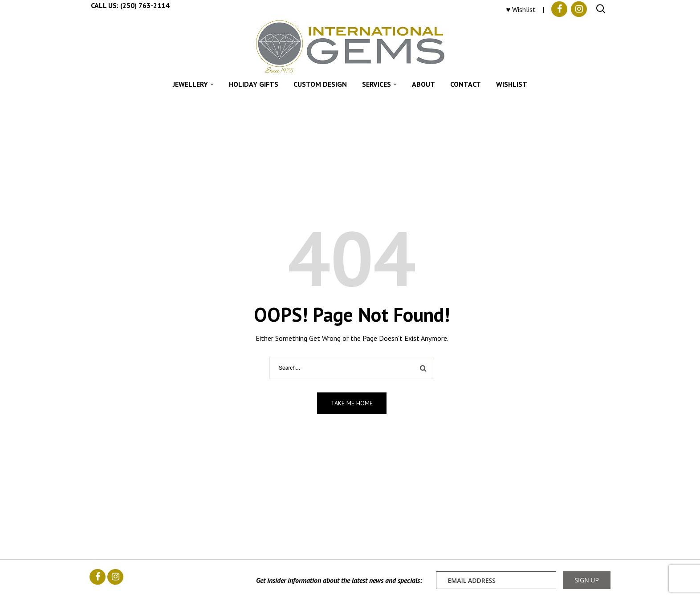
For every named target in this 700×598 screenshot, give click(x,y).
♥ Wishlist (521, 9)
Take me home (352, 403)
